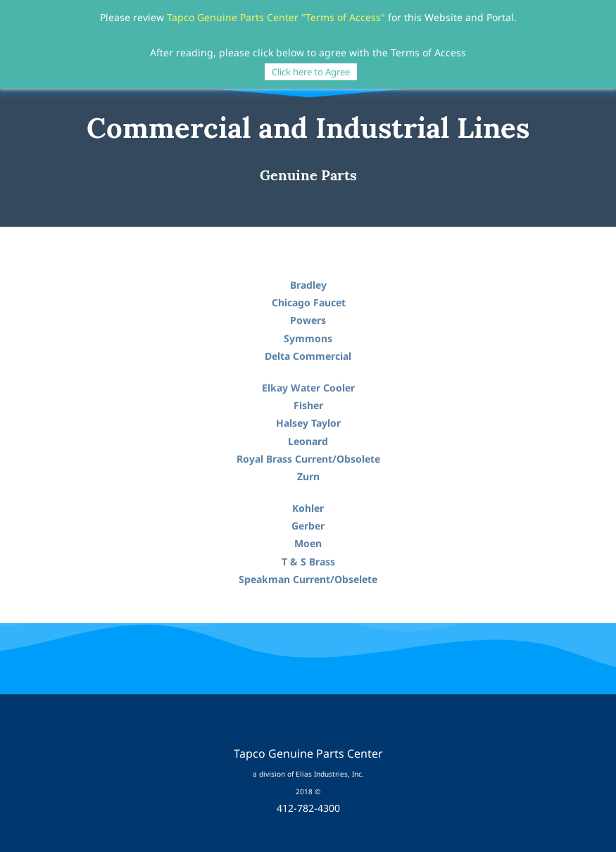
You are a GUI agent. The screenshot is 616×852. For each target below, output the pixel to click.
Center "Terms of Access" (326, 17)
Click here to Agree (311, 72)
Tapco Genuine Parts (215, 17)
